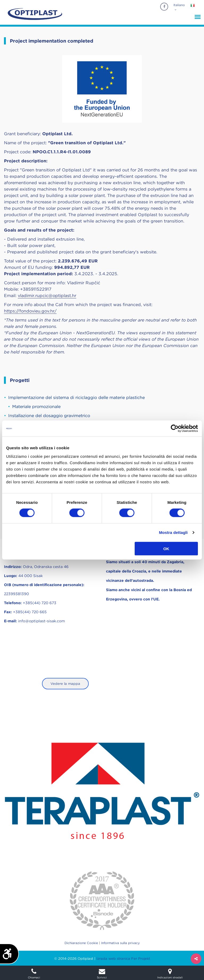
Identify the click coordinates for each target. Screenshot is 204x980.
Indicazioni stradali (170, 973)
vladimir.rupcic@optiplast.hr (47, 296)
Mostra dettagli (173, 532)
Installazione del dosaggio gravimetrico (49, 416)
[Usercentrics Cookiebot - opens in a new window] (175, 429)
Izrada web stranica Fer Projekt (123, 959)
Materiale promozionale (36, 407)
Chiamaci (34, 973)
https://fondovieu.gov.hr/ (30, 311)
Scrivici (102, 973)
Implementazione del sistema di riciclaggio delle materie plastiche (76, 398)
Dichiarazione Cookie (81, 943)
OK (166, 548)
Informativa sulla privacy (120, 943)
